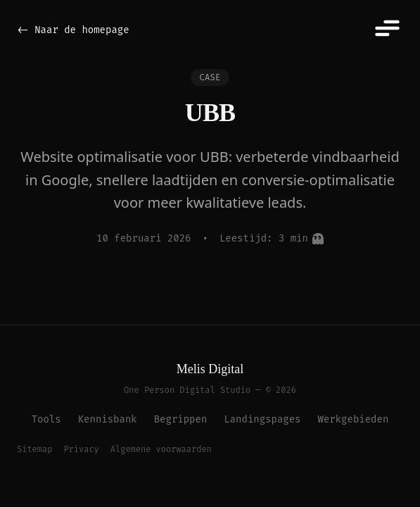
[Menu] (386, 28)
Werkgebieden (354, 419)
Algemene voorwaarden (161, 449)
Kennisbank (108, 419)
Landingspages (262, 419)
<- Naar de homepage (73, 30)
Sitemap (34, 449)
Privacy (81, 449)
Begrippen (181, 419)
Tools (46, 419)
